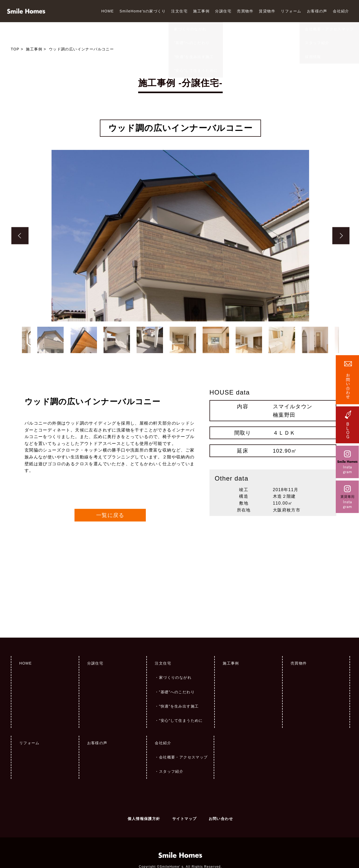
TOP (15, 49)
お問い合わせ (221, 792)
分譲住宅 (223, 11)
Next (341, 236)
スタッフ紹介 (171, 745)
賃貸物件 (267, 11)
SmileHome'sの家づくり (142, 11)
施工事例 (201, 11)
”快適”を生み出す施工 (179, 680)
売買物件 (245, 11)
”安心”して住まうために (181, 694)
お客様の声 (317, 11)
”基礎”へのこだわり (177, 666)
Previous (20, 236)
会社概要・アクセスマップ (183, 731)
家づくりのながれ (175, 651)
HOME (108, 11)
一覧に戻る (110, 489)
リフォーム (291, 11)
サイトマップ (184, 792)
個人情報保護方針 (144, 792)
